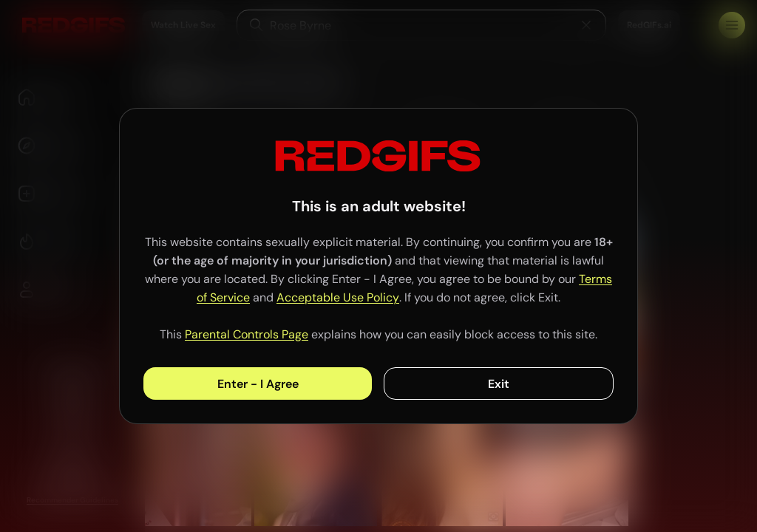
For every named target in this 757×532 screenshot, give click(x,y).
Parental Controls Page (247, 334)
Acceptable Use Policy (338, 297)
